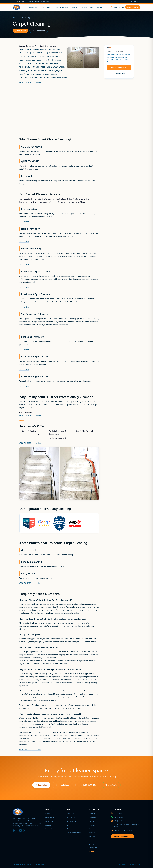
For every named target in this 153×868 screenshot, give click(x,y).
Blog (92, 7)
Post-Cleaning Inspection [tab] (65, 202)
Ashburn (92, 833)
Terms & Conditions (74, 833)
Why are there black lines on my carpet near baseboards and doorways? (52, 669)
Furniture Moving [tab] (52, 199)
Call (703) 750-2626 (89, 785)
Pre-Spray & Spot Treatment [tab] (70, 199)
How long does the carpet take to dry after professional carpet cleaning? (53, 619)
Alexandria (93, 817)
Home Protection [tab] (38, 199)
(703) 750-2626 (19, 2)
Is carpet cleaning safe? (30, 635)
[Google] (24, 831)
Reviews (84, 7)
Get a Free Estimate (39, 31)
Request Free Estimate (123, 836)
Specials (48, 825)
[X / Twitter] (17, 831)
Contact (100, 7)
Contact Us (71, 817)
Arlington (92, 825)
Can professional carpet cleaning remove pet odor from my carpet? (50, 714)
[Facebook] (14, 831)
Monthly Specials (62, 7)
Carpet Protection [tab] (83, 202)
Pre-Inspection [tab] (25, 199)
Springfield (93, 848)
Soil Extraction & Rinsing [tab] (29, 202)
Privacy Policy (50, 829)
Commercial (34, 7)
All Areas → (93, 852)
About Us (74, 7)
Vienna (92, 844)
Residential (47, 7)
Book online (36, 83)
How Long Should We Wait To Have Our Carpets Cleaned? (46, 600)
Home (15, 18)
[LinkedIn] (20, 831)
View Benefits (26, 413)
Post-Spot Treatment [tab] (47, 202)
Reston (92, 829)
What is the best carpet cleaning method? (39, 648)
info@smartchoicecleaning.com (125, 821)
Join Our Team (72, 821)
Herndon (92, 836)
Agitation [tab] (85, 199)
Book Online (133, 7)
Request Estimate (119, 67)
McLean (92, 840)
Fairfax (92, 821)
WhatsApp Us (111, 785)
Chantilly (92, 814)
